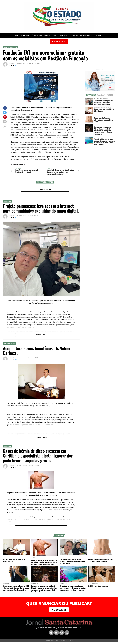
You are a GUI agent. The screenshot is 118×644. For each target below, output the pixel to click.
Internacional (25, 35)
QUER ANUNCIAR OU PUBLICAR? (59, 605)
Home (17, 35)
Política (55, 35)
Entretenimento (86, 35)
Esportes (75, 35)
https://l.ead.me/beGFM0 (20, 159)
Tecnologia (65, 35)
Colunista (99, 35)
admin (13, 65)
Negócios (47, 35)
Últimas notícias (37, 35)
